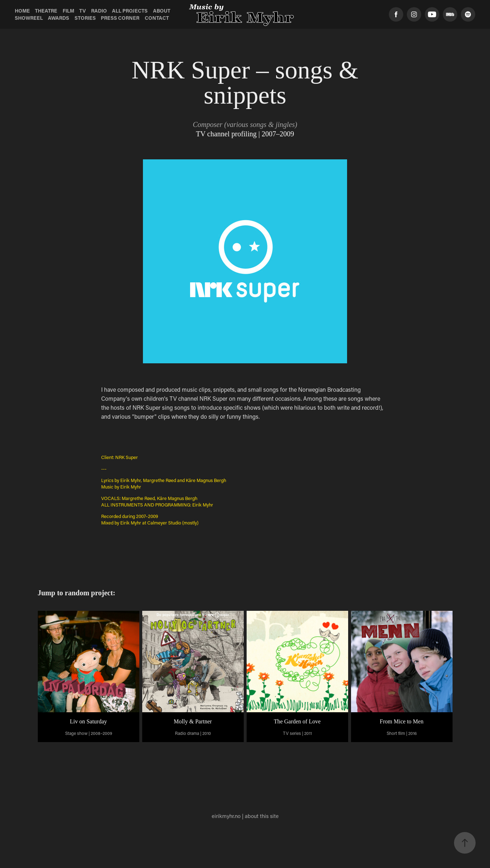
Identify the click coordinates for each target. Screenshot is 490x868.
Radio (99, 11)
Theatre (46, 11)
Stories (85, 18)
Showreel (29, 18)
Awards (59, 18)
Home (22, 11)
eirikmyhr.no (226, 816)
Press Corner (120, 18)
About (162, 11)
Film (68, 11)
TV (82, 11)
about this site (262, 816)
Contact (157, 18)
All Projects (130, 11)
